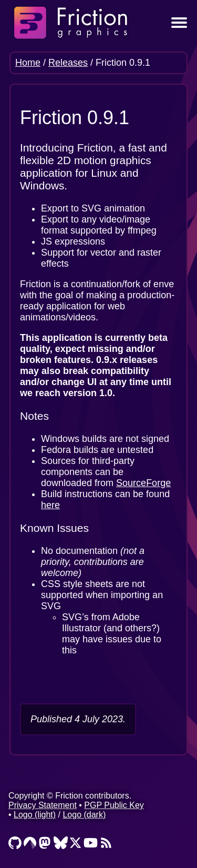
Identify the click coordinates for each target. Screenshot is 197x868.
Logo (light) (35, 815)
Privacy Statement (43, 805)
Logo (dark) (84, 815)
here (50, 505)
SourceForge (143, 483)
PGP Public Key (114, 805)
